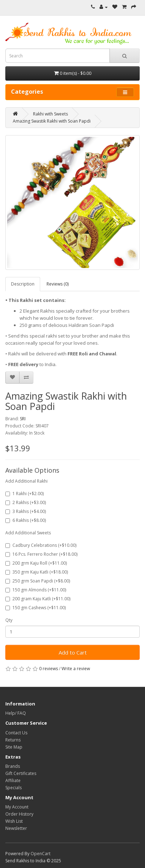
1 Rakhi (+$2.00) (25, 494)
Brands (13, 766)
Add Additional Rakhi (26, 481)
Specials (14, 788)
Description (23, 284)
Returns (13, 740)
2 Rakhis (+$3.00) (26, 502)
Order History (19, 814)
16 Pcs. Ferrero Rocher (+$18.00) (41, 554)
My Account (17, 807)
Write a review (76, 669)
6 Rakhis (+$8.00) (26, 520)
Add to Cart (73, 652)
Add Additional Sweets (28, 533)
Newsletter (16, 828)
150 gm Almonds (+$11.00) (36, 590)
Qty (9, 620)
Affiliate (13, 780)
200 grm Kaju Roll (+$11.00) (36, 563)
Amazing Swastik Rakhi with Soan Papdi (52, 121)
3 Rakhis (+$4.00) (26, 511)
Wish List (14, 821)
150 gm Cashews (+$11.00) (36, 608)
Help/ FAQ (16, 713)
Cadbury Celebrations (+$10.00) (41, 545)
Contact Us (16, 733)
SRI (23, 419)
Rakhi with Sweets (50, 114)
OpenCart (41, 854)
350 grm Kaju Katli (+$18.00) (37, 572)
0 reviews (49, 669)
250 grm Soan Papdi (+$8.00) (38, 581)
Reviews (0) (58, 284)
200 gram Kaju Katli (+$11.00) (38, 599)
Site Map (14, 747)
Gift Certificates (21, 773)
